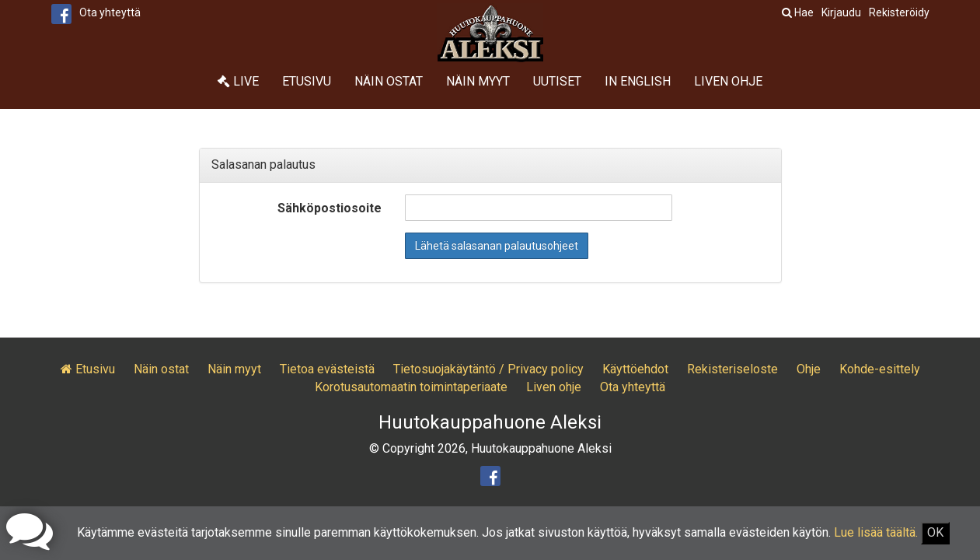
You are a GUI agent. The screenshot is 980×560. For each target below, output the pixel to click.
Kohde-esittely (880, 369)
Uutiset (557, 81)
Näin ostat (389, 81)
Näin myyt (478, 81)
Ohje (809, 369)
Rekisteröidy (899, 12)
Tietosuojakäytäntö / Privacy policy (488, 369)
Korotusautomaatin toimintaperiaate (411, 387)
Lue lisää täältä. (876, 532)
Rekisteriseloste (732, 369)
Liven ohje (728, 81)
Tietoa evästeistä (327, 369)
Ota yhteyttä (110, 12)
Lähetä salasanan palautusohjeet (497, 246)
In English (638, 81)
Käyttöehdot (635, 369)
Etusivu (307, 81)
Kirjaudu (841, 12)
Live (238, 81)
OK (935, 532)
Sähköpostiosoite (330, 208)
